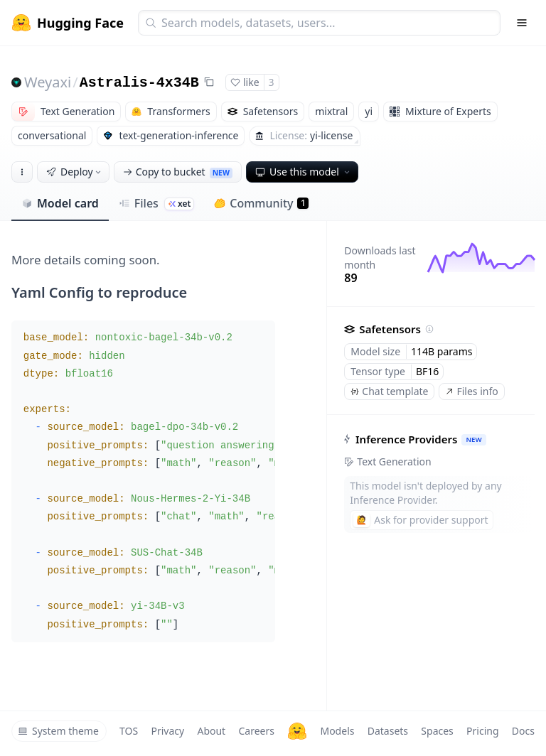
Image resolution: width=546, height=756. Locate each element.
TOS (129, 731)
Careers (256, 731)
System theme (58, 731)
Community (261, 203)
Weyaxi (48, 82)
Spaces (437, 731)
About (211, 731)
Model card (60, 203)
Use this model (304, 172)
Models (337, 731)
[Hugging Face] (297, 731)
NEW (474, 439)
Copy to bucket (178, 172)
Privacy (167, 731)
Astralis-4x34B (139, 83)
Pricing (482, 731)
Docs (523, 731)
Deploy (75, 172)
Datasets (388, 731)
